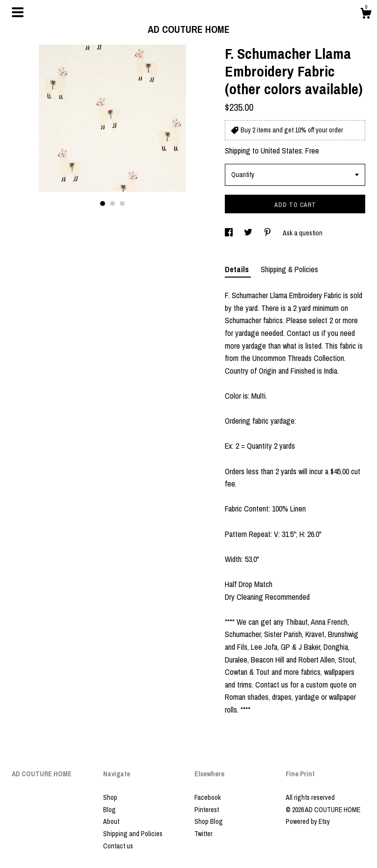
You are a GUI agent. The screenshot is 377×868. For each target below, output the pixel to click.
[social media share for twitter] (249, 233)
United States (281, 151)
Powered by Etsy (308, 821)
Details (238, 269)
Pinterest (207, 810)
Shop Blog (209, 821)
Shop (110, 797)
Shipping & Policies (289, 269)
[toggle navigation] (18, 12)
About (111, 821)
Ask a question (303, 233)
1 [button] (103, 204)
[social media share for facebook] (229, 233)
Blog (109, 810)
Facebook (208, 797)
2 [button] (112, 204)
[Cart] (366, 15)
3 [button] (122, 204)
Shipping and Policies (133, 834)
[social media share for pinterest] (268, 233)
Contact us (118, 846)
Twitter (203, 834)
